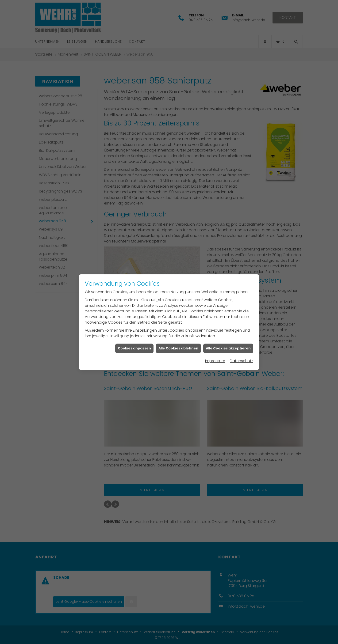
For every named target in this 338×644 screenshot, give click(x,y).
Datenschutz (242, 359)
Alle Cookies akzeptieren (228, 346)
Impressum (215, 359)
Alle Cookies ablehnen (178, 346)
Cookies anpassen (134, 346)
